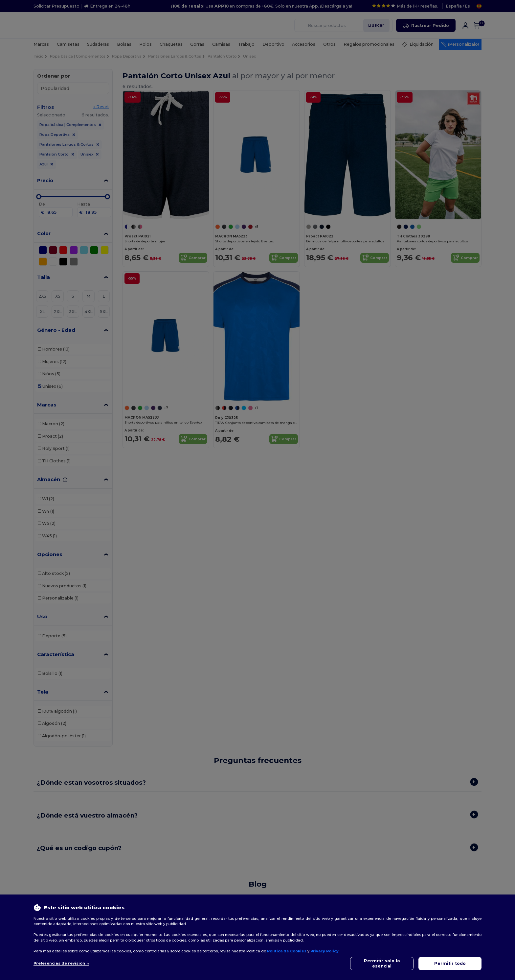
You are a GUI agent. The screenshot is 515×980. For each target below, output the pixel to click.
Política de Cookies (287, 951)
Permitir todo (450, 963)
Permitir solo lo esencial (382, 963)
